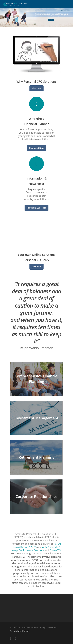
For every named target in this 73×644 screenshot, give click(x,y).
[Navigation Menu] (68, 4)
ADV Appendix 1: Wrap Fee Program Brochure (37, 549)
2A (35, 547)
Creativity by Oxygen (20, 631)
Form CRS (55, 550)
